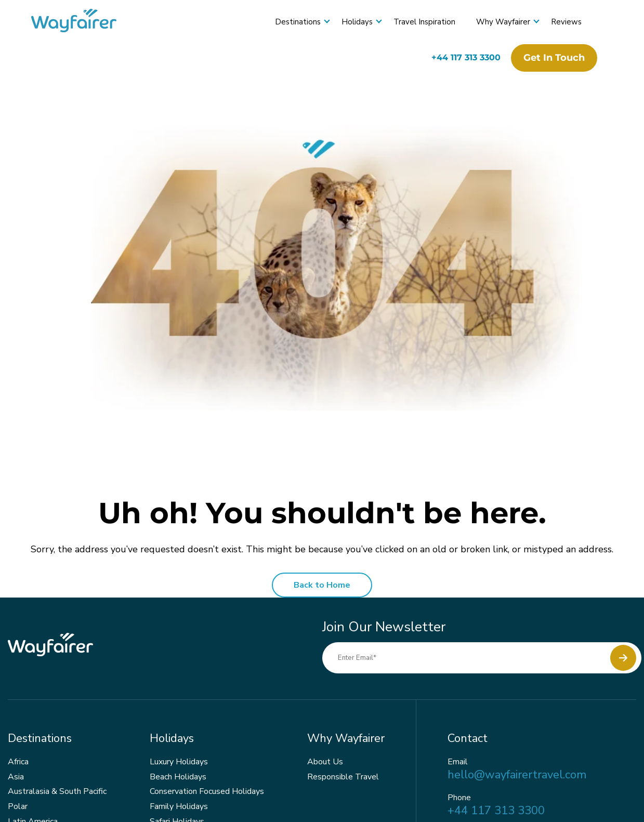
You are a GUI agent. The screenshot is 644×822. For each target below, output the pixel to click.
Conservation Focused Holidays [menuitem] (207, 791)
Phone (459, 798)
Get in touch (554, 58)
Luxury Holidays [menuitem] (179, 762)
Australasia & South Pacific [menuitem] (57, 791)
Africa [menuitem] (18, 762)
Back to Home (322, 585)
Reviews (566, 22)
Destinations (298, 22)
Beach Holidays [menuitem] (178, 777)
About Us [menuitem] (325, 762)
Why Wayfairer (503, 22)
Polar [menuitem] (18, 806)
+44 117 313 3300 (466, 57)
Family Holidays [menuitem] (179, 806)
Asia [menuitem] (16, 777)
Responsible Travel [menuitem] (343, 777)
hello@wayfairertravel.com (517, 775)
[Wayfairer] (83, 22)
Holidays (357, 22)
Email (458, 762)
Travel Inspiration (424, 22)
